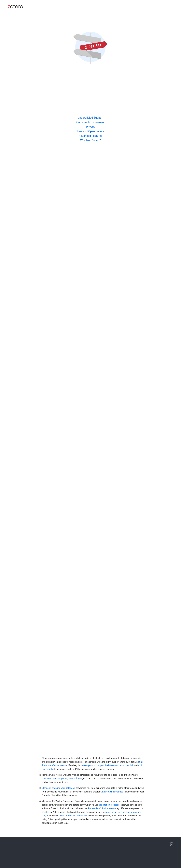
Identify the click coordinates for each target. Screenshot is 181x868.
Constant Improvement (91, 122)
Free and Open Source (90, 131)
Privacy (90, 127)
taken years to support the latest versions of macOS (108, 765)
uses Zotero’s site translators (73, 816)
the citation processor (110, 805)
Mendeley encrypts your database (58, 788)
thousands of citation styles (101, 808)
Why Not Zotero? (90, 140)
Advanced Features (90, 136)
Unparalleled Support (91, 118)
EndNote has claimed (113, 792)
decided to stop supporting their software (62, 779)
